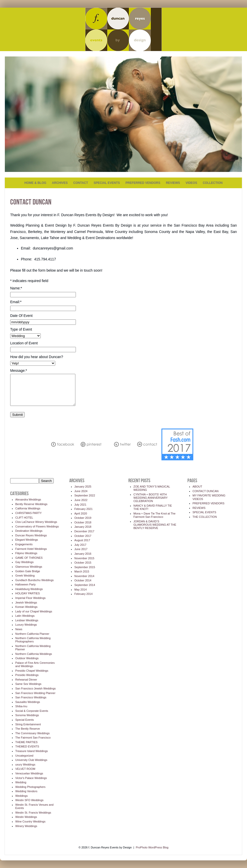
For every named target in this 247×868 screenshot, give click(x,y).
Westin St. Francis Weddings (33, 813)
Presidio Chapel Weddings (32, 671)
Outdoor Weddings (27, 658)
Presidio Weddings (27, 675)
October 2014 (83, 580)
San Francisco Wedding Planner (35, 693)
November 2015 (84, 558)
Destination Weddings (29, 531)
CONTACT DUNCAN (205, 491)
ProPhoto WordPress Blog (152, 847)
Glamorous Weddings (29, 567)
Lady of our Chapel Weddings (34, 611)
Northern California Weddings (34, 654)
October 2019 (83, 518)
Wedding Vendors (26, 791)
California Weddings (28, 508)
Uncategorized (24, 756)
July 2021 (80, 505)
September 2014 (85, 585)
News (19, 629)
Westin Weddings (26, 817)
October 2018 (83, 522)
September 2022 (85, 495)
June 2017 (81, 549)
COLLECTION (213, 183)
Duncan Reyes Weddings (31, 535)
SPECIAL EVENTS (107, 183)
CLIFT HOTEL (24, 518)
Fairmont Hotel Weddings (31, 549)
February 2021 (84, 509)
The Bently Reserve (28, 729)
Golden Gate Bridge (28, 571)
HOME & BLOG (35, 183)
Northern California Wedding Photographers (33, 640)
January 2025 (83, 487)
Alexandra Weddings (28, 499)
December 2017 (84, 531)
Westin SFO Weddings (29, 800)
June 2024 (81, 491)
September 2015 (85, 567)
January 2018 (83, 527)
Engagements (24, 544)
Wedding (21, 782)
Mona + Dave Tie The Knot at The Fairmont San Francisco (154, 515)
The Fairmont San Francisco (33, 738)
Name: (16, 288)
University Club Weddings (31, 760)
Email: (16, 302)
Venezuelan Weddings (29, 773)
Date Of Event (21, 316)
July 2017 (80, 545)
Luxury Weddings (26, 625)
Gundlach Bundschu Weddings (35, 580)
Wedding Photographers (30, 787)
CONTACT (81, 183)
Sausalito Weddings (28, 702)
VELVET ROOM (25, 769)
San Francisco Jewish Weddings (36, 688)
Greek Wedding (25, 576)
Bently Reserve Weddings (31, 504)
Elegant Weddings (27, 540)
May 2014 (80, 590)
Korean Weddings (26, 607)
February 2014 (84, 594)
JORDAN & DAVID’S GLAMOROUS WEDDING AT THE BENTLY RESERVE (155, 525)
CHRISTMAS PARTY (29, 513)
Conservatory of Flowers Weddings (37, 526)
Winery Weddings (26, 826)
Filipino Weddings (26, 553)
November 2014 (84, 576)
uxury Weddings (25, 764)
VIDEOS (191, 183)
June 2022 (81, 500)
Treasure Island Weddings (32, 751)
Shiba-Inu (21, 706)
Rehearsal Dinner (26, 680)
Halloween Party (25, 584)
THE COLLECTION (205, 517)
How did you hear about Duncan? (37, 357)
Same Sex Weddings (28, 684)
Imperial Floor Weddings (30, 598)
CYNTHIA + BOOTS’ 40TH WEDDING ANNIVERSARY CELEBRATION (150, 498)
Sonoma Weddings (27, 715)
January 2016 (83, 554)
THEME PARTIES (26, 742)
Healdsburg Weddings (29, 589)
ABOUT (197, 487)
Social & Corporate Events (32, 711)
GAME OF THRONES (29, 558)
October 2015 (83, 563)
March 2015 (82, 571)
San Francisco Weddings (31, 697)
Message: (19, 371)
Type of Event (21, 329)
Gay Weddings (24, 562)
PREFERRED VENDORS (143, 183)
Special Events (25, 720)
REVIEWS (173, 183)
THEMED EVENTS (27, 746)
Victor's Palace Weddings (31, 778)
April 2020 (81, 513)
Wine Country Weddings (30, 821)
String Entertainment (28, 724)
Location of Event (24, 343)
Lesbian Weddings (27, 620)
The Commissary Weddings (32, 733)
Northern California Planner (32, 634)
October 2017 (83, 536)
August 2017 (82, 540)
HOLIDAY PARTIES (28, 593)
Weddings (22, 796)
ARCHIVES (60, 183)
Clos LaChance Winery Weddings (36, 522)
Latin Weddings (25, 616)
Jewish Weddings (26, 602)
